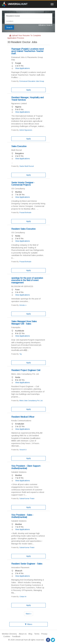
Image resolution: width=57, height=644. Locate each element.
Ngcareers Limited (19, 103)
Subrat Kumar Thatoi (27, 499)
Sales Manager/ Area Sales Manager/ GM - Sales (24, 323)
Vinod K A (23, 450)
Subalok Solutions (19, 472)
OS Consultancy (18, 189)
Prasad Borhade (25, 213)
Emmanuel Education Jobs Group (32, 81)
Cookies (7, 636)
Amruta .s (23, 305)
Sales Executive (19, 146)
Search (9, 27)
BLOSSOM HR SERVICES (22, 286)
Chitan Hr (23, 597)
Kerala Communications (21, 421)
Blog (30, 634)
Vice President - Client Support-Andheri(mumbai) (26, 467)
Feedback (16, 636)
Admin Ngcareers (26, 130)
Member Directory (9, 634)
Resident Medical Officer (23, 417)
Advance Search (45, 25)
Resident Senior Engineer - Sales (27, 564)
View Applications (21, 68)
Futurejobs (16, 327)
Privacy (44, 634)
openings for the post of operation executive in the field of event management (27, 280)
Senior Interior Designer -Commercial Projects (23, 184)
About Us (23, 634)
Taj (21, 354)
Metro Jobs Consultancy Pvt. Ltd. (25, 374)
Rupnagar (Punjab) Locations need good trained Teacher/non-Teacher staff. (28, 51)
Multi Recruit (17, 150)
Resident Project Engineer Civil (26, 370)
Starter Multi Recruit (27, 166)
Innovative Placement (20, 568)
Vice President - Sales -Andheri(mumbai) (22, 516)
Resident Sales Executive (23, 229)
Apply (29, 90)
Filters (29, 624)
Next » (29, 614)
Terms (37, 634)
